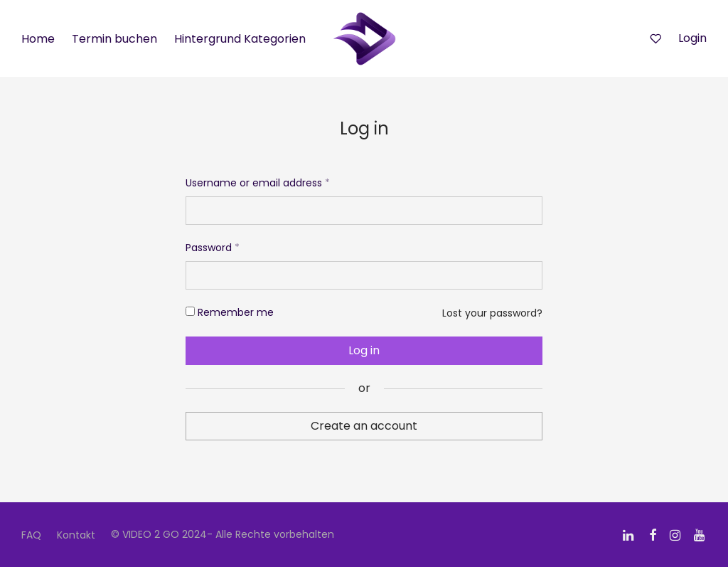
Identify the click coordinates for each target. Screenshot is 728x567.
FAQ (31, 535)
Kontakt (76, 535)
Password (213, 248)
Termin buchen (114, 39)
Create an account (364, 426)
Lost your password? (492, 313)
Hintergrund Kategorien (240, 39)
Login (692, 38)
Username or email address (258, 183)
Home (38, 39)
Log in (364, 350)
